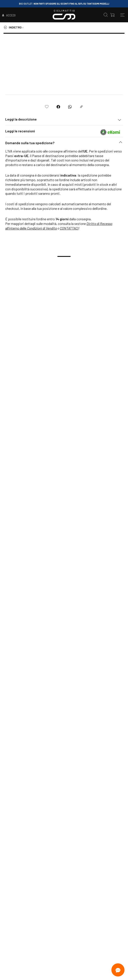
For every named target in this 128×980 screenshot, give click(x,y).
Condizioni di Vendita (42, 228)
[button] (64, 144)
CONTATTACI (69, 228)
